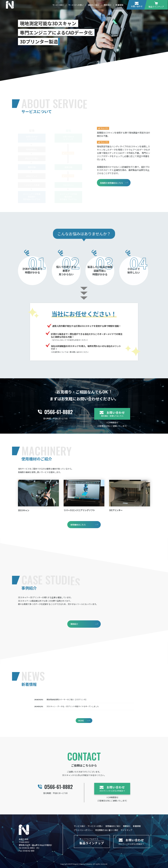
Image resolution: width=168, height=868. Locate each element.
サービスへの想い (76, 5)
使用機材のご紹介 (113, 826)
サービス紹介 (58, 5)
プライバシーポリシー (83, 830)
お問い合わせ (137, 5)
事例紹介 (108, 5)
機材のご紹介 (94, 5)
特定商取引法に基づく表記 (107, 830)
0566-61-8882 (28, 848)
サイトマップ (126, 830)
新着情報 (119, 5)
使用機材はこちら (78, 525)
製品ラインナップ (156, 5)
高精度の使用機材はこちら (111, 189)
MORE (81, 721)
